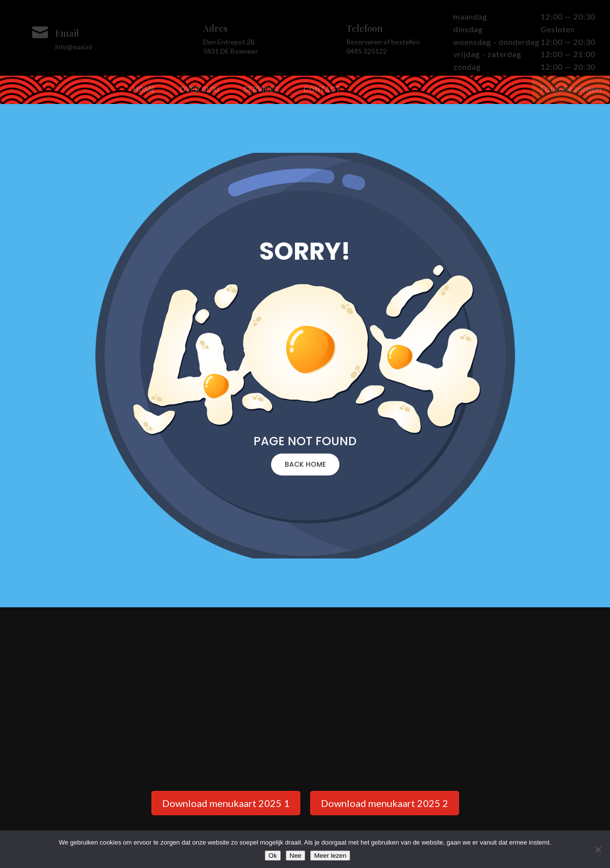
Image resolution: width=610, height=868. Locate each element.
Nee (295, 856)
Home (144, 90)
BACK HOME (305, 464)
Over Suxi (199, 90)
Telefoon (365, 28)
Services (261, 90)
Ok (273, 856)
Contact (322, 90)
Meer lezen (330, 856)
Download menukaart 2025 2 (385, 803)
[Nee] (598, 849)
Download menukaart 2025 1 (226, 803)
